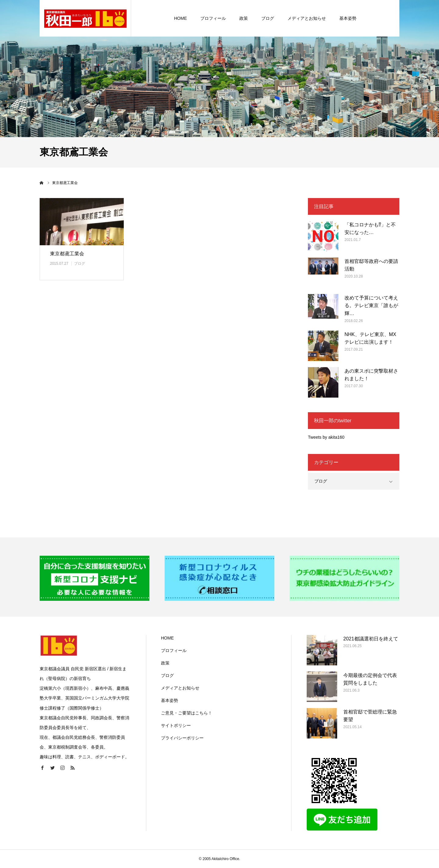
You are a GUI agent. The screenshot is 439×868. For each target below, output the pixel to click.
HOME (167, 638)
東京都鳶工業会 (67, 254)
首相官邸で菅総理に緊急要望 (370, 716)
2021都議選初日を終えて (371, 639)
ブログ (80, 264)
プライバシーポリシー (182, 738)
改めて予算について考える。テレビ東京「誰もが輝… (371, 306)
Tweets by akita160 (326, 437)
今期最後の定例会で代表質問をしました (370, 679)
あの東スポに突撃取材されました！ (371, 375)
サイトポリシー (176, 725)
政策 (165, 663)
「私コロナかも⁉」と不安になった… (370, 229)
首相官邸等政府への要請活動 (371, 265)
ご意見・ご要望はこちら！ (187, 713)
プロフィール (174, 650)
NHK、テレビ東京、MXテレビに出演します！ (370, 338)
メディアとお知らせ (180, 688)
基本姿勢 (170, 700)
